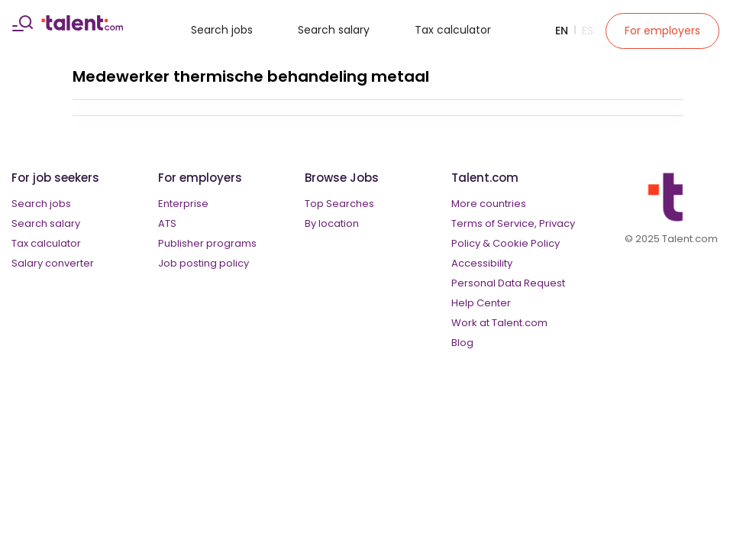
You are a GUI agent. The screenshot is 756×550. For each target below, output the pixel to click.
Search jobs (222, 30)
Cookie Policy (526, 243)
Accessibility (482, 263)
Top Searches (339, 204)
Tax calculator (453, 30)
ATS (167, 223)
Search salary (334, 30)
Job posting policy (204, 263)
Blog (462, 343)
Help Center (481, 303)
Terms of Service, (494, 223)
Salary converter (53, 263)
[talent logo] (82, 27)
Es (588, 31)
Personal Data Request (508, 283)
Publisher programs (207, 243)
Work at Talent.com (499, 323)
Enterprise (183, 204)
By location (332, 223)
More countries (489, 204)
